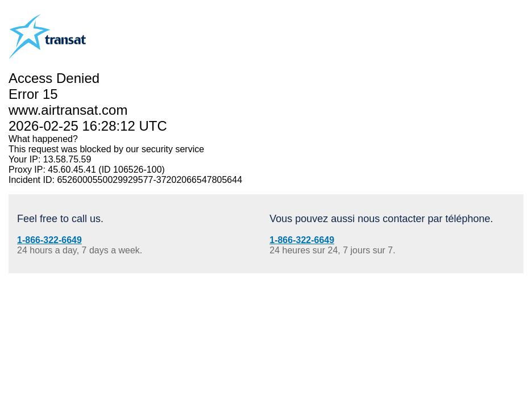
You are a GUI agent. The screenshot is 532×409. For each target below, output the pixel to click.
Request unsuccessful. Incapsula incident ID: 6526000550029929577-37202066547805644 (266, 204)
